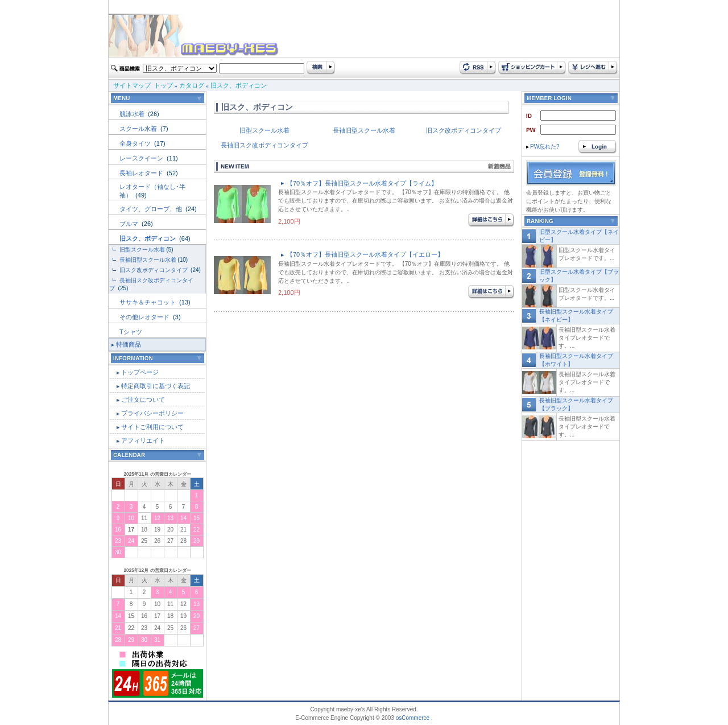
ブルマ (130, 224)
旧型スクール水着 (142, 250)
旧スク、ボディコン (239, 85)
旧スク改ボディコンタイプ (154, 270)
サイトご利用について (152, 427)
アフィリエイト (143, 440)
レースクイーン (142, 158)
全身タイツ (136, 143)
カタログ (192, 85)
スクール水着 (139, 129)
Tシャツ (131, 332)
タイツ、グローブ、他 (152, 209)
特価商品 (129, 344)
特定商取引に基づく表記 (156, 386)
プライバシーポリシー (152, 413)
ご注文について (143, 399)
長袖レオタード (142, 173)
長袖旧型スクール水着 (148, 260)
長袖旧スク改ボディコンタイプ (264, 145)
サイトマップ (132, 85)
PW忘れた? (543, 147)
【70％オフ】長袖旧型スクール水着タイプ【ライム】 (362, 183)
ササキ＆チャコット (148, 302)
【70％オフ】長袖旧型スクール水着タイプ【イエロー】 (365, 254)
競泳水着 (133, 114)
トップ (164, 85)
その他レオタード (145, 317)
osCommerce (413, 718)
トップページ (140, 372)
